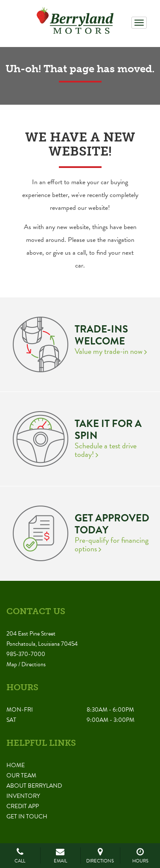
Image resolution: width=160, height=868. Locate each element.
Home (16, 765)
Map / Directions (26, 664)
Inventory (23, 796)
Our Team (21, 775)
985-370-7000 (26, 654)
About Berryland (34, 786)
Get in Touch (27, 817)
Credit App (23, 806)
